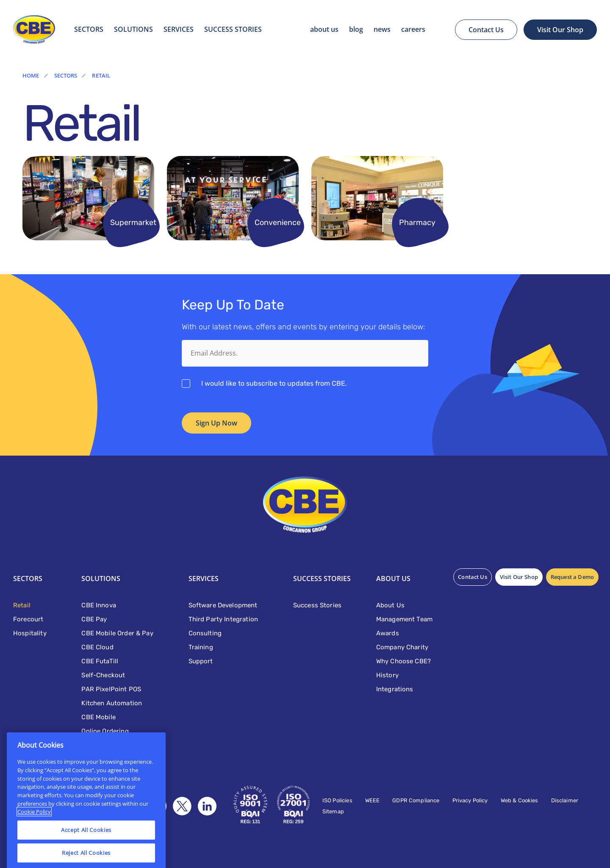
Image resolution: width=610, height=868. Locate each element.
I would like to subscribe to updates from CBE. (274, 383)
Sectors (89, 29)
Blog (356, 29)
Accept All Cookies (86, 843)
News (382, 29)
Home (31, 76)
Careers (413, 29)
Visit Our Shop (560, 30)
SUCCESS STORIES (233, 29)
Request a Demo (572, 577)
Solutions (133, 29)
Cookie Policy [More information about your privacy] (34, 826)
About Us (324, 29)
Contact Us (486, 30)
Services (179, 29)
